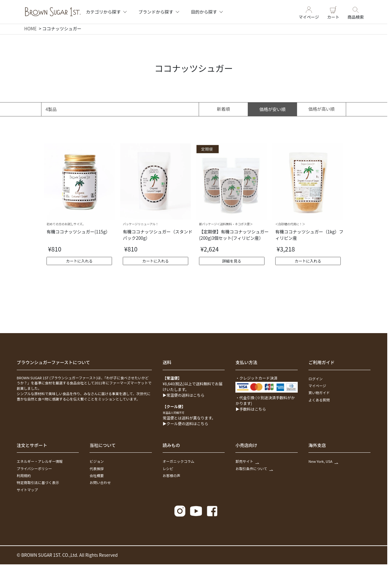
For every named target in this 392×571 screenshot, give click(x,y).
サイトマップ (27, 490)
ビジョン (97, 461)
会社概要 (97, 475)
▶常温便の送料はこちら (184, 395)
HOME (30, 28)
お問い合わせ (100, 482)
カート (333, 12)
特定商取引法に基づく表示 (38, 482)
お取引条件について (254, 469)
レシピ (168, 469)
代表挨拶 (97, 469)
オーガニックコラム (178, 461)
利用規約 (24, 475)
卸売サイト (247, 461)
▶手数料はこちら (251, 409)
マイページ (309, 12)
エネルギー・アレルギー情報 (40, 461)
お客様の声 (171, 475)
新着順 (224, 109)
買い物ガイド (319, 393)
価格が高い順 (322, 109)
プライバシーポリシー (34, 469)
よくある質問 (319, 400)
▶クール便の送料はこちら (185, 423)
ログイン (316, 379)
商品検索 (356, 12)
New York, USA (323, 461)
